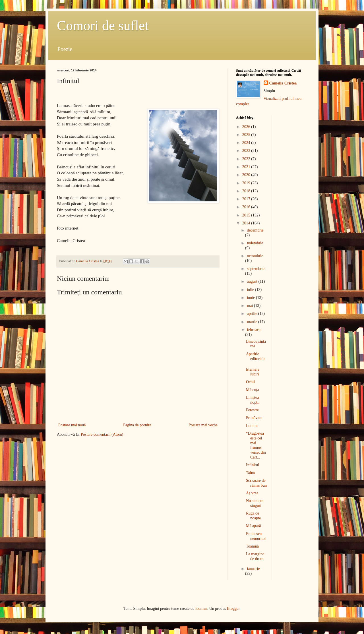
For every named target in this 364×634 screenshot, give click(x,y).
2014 (247, 223)
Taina (250, 473)
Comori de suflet (103, 25)
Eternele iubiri (253, 372)
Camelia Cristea (283, 83)
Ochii (250, 382)
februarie (254, 330)
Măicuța (253, 390)
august (253, 281)
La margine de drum (255, 556)
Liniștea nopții (253, 400)
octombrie (255, 256)
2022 (247, 159)
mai (250, 306)
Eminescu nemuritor (256, 536)
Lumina (252, 426)
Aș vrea (252, 493)
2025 (247, 135)
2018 (247, 191)
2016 (247, 207)
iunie (251, 298)
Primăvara (254, 418)
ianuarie (253, 569)
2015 (247, 215)
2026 (247, 127)
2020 (247, 175)
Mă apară (253, 526)
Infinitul (253, 465)
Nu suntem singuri (255, 503)
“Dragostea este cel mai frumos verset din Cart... (256, 445)
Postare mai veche (203, 425)
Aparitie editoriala (256, 356)
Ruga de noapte (253, 516)
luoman (201, 609)
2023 (247, 151)
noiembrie (255, 243)
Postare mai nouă (72, 425)
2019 (247, 183)
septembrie (256, 269)
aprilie (252, 314)
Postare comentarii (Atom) (102, 434)
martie (252, 322)
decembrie (255, 230)
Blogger (233, 609)
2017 (247, 199)
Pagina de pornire (137, 425)
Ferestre (252, 410)
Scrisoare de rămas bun (256, 483)
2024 (247, 143)
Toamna (252, 546)
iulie (251, 290)
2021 (247, 167)
